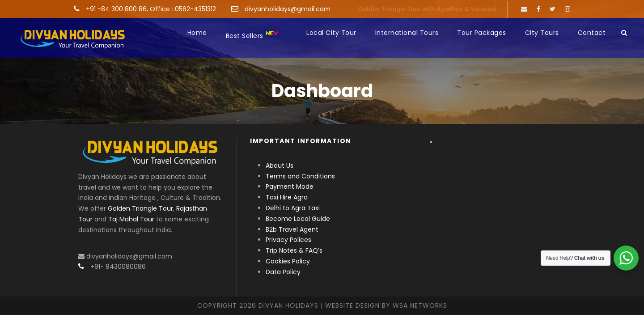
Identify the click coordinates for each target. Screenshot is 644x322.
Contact (592, 33)
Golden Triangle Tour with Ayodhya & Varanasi (427, 9)
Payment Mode (290, 186)
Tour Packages (482, 33)
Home (197, 33)
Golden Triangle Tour (140, 208)
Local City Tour (331, 33)
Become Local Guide (298, 219)
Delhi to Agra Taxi (294, 208)
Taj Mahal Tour (131, 219)
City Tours (542, 33)
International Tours (407, 33)
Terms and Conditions (300, 176)
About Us (280, 165)
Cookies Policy (288, 261)
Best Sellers (252, 35)
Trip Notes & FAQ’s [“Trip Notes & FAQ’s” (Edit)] (294, 250)
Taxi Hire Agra (287, 197)
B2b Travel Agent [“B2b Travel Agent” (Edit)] (292, 229)
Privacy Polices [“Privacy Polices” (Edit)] (288, 240)
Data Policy (283, 272)
